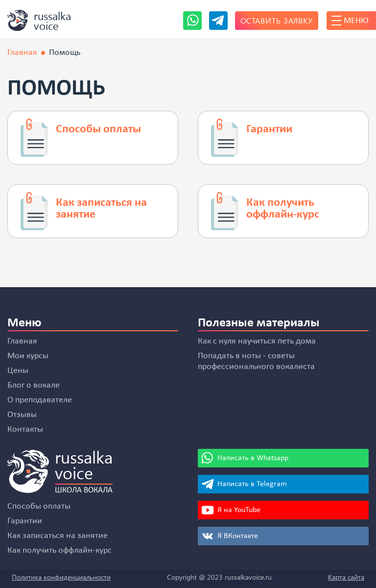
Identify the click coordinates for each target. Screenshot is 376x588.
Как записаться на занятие (58, 536)
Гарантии (25, 521)
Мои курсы (28, 356)
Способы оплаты (39, 506)
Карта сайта (346, 577)
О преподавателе (40, 400)
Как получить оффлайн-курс (59, 551)
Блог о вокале (34, 385)
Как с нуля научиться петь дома (257, 341)
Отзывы (22, 415)
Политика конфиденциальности (61, 577)
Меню (350, 21)
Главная (22, 341)
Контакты (25, 429)
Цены (18, 371)
